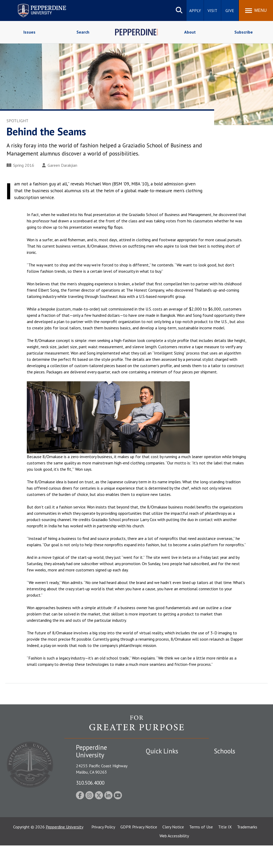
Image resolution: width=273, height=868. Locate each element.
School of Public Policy (234, 814)
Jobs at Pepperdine (162, 788)
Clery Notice (173, 849)
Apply (195, 10)
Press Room (156, 816)
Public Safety (158, 761)
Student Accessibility (164, 770)
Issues (29, 32)
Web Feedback (158, 825)
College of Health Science (237, 823)
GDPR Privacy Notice (139, 849)
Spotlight (17, 121)
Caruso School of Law (233, 770)
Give (230, 10)
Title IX (225, 849)
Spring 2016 (20, 165)
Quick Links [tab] (162, 751)
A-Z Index (154, 807)
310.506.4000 (90, 783)
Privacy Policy (103, 849)
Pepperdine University (65, 849)
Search (83, 32)
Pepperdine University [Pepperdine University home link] (36, 5)
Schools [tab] (225, 751)
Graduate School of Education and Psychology (237, 797)
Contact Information (164, 797)
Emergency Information (167, 779)
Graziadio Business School (237, 779)
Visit (212, 10)
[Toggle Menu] (256, 10)
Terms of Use (201, 849)
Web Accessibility (174, 858)
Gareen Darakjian (60, 165)
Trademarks (247, 849)
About (190, 32)
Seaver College (227, 761)
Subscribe (244, 32)
